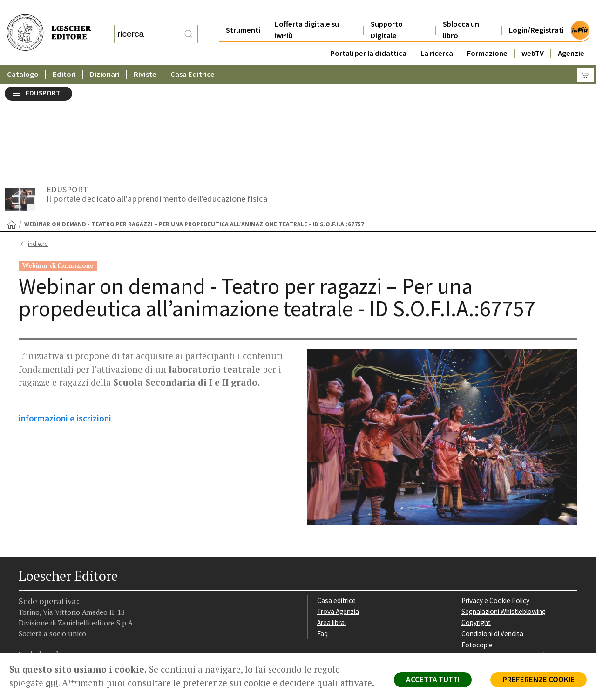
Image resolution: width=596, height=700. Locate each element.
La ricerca (437, 35)
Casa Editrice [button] (193, 56)
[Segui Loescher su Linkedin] (59, 595)
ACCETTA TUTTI (433, 680)
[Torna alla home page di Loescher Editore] (49, 24)
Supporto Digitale (387, 11)
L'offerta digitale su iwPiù (307, 11)
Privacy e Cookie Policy (495, 507)
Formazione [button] (487, 35)
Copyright (476, 529)
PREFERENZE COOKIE (538, 680)
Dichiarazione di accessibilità (504, 562)
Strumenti (243, 11)
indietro (33, 150)
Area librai (332, 529)
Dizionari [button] (105, 56)
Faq (322, 540)
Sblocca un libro (461, 11)
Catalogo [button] (23, 56)
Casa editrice (336, 507)
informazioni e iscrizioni (65, 325)
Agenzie (571, 35)
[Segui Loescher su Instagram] (43, 595)
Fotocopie (477, 551)
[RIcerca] (189, 25)
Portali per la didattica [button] (368, 35)
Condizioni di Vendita (492, 540)
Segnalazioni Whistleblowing (504, 518)
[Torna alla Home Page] (12, 131)
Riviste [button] (145, 56)
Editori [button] (64, 56)
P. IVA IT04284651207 (51, 632)
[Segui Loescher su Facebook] (27, 595)
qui (52, 683)
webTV (533, 35)
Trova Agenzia (338, 518)
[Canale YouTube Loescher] (76, 595)
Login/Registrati (536, 11)
